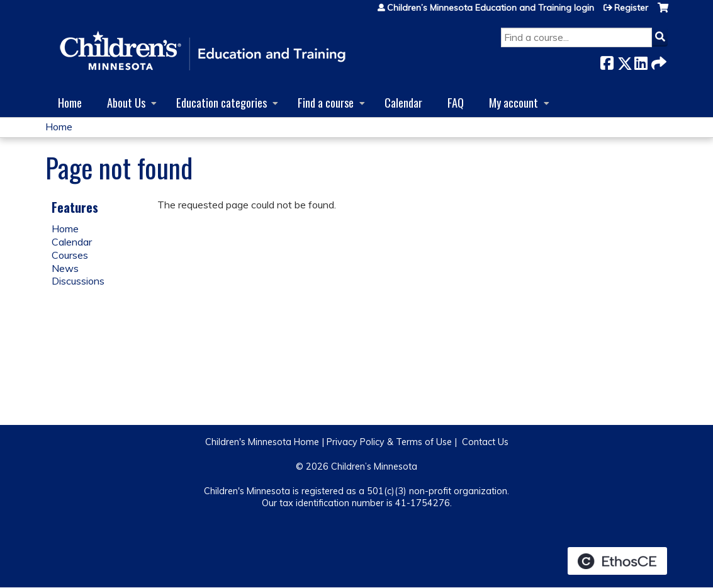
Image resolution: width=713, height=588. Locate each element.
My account (514, 102)
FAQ (456, 102)
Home (70, 102)
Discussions (78, 281)
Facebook (607, 61)
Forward (658, 61)
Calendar (403, 102)
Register (631, 8)
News (65, 268)
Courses (70, 255)
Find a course (326, 102)
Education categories (222, 102)
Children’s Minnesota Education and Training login (491, 8)
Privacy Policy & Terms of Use (389, 442)
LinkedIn (641, 61)
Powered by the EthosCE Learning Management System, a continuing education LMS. (617, 561)
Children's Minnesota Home (262, 442)
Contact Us (485, 442)
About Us (126, 102)
